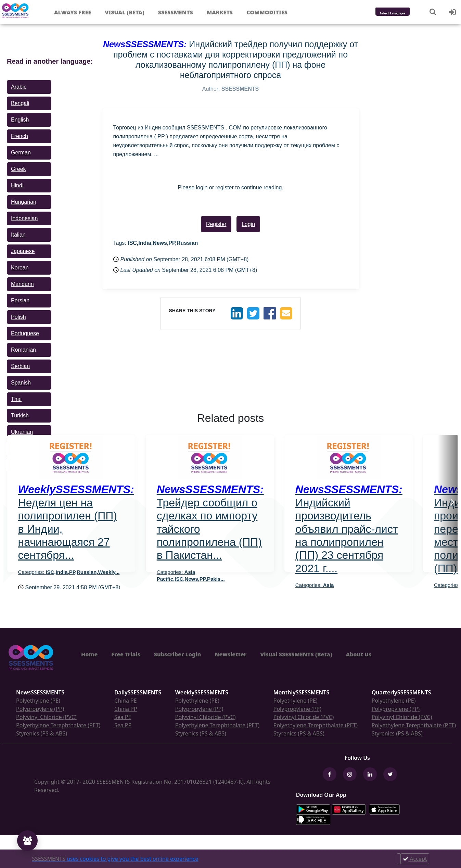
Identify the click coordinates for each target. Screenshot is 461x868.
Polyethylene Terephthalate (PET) (58, 725)
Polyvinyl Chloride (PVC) (46, 717)
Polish (18, 317)
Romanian (23, 350)
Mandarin (22, 284)
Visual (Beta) (124, 12)
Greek (18, 169)
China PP (126, 709)
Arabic (19, 87)
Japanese (23, 251)
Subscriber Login (177, 654)
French (20, 136)
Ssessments (176, 12)
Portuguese (25, 333)
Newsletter (230, 654)
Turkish (20, 416)
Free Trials (126, 654)
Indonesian (24, 218)
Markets (220, 12)
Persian (20, 300)
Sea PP (123, 725)
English (20, 120)
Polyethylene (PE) (38, 701)
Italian (18, 235)
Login (248, 224)
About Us (358, 654)
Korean (20, 268)
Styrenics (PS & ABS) (42, 733)
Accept (415, 859)
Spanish (21, 383)
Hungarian (24, 202)
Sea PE (123, 717)
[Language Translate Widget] (402, 14)
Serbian (20, 366)
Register (216, 224)
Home (89, 654)
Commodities (267, 12)
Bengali (20, 103)
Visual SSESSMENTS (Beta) (296, 654)
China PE (126, 701)
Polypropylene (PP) (40, 709)
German (21, 153)
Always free (73, 12)
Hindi (17, 185)
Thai (16, 399)
